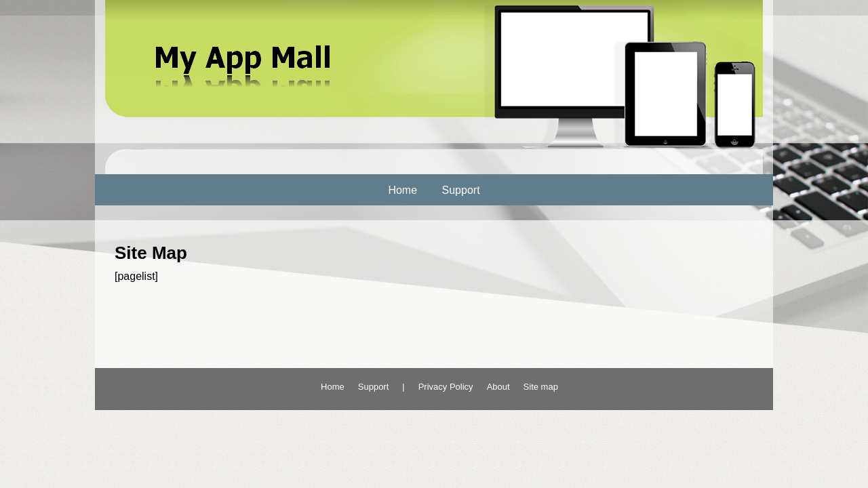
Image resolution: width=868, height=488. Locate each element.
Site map (541, 387)
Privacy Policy (446, 387)
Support (461, 190)
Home (402, 190)
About (498, 387)
